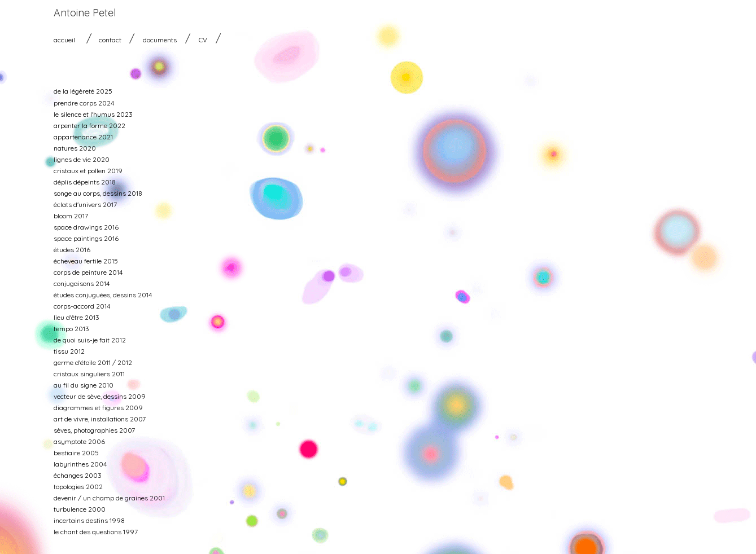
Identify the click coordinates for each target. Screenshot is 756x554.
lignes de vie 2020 (82, 159)
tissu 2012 (69, 351)
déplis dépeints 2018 (85, 182)
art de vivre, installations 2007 (100, 419)
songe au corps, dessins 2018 (98, 193)
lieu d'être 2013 (77, 317)
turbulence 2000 (80, 509)
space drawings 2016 (86, 227)
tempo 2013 (71, 329)
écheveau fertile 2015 (86, 261)
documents (160, 40)
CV (203, 40)
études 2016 (72, 250)
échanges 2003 (78, 475)
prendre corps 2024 (84, 103)
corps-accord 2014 (82, 306)
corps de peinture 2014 (88, 272)
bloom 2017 (71, 216)
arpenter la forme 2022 (89, 126)
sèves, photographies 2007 (94, 430)
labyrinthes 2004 (80, 464)
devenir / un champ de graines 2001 (109, 498)
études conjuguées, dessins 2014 (103, 295)
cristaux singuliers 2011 (89, 374)
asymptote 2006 (79, 441)
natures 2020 (75, 148)
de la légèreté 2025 (83, 91)
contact (110, 40)
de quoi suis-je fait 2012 (90, 340)
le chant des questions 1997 (96, 532)
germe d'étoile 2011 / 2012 (93, 362)
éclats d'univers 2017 (85, 205)
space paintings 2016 (86, 238)
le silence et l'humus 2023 (93, 114)
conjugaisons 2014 (82, 283)
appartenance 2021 (83, 137)
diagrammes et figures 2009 (98, 408)
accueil (64, 40)
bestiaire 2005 (76, 453)
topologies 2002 (78, 487)
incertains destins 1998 (89, 520)
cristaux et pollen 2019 (88, 171)
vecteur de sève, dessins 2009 (100, 396)
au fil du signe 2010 (84, 385)
